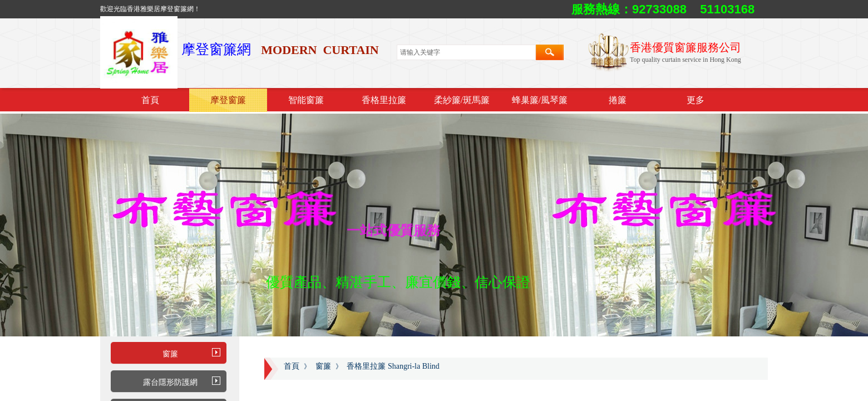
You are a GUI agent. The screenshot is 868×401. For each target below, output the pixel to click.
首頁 (150, 100)
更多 (696, 100)
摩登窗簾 (228, 100)
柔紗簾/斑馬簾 (462, 100)
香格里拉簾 (384, 100)
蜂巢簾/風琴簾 (540, 100)
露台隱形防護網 (170, 382)
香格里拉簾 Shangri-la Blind (393, 366)
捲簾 (618, 100)
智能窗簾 (306, 100)
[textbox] (466, 52)
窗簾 (170, 354)
